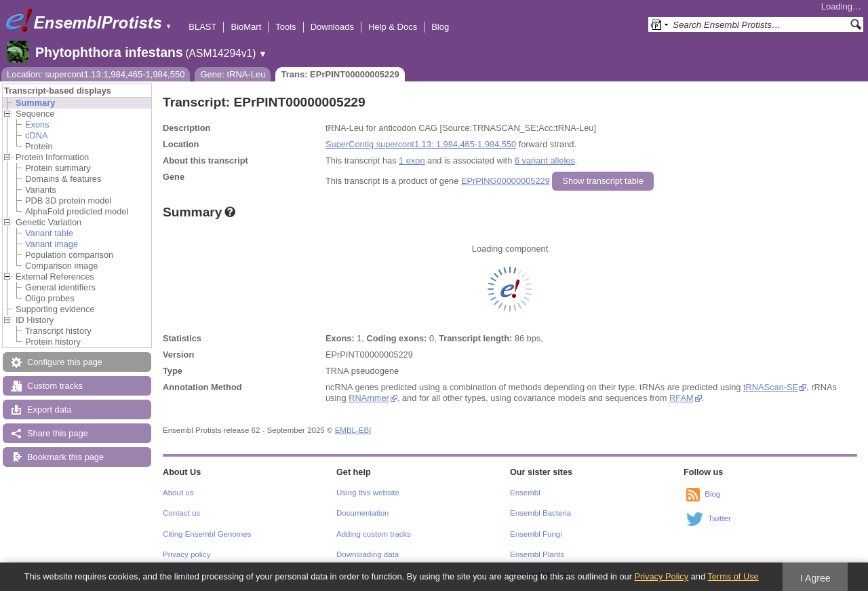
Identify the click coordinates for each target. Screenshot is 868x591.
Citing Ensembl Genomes (207, 534)
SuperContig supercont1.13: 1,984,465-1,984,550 (421, 144)
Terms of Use (733, 576)
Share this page (58, 433)
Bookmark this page (65, 457)
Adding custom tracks (374, 534)
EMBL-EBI (353, 430)
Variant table (49, 233)
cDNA (36, 135)
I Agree (815, 578)
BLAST (202, 27)
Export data (49, 409)
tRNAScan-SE (771, 387)
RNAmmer (369, 398)
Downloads (332, 27)
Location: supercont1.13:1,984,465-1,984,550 (96, 74)
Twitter (719, 518)
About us (178, 493)
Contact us (181, 513)
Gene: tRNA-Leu (233, 74)
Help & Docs (393, 27)
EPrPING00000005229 (506, 181)
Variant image (52, 244)
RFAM (681, 398)
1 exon (412, 160)
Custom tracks (55, 386)
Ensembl (525, 493)
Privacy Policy (661, 576)
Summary (35, 103)
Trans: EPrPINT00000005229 (340, 74)
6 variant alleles (545, 160)
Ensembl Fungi (536, 534)
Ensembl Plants (537, 554)
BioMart (246, 27)
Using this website (368, 493)
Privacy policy (186, 554)
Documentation (362, 513)
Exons (37, 125)
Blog (440, 27)
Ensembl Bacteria (540, 513)
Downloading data (368, 554)
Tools (285, 27)
